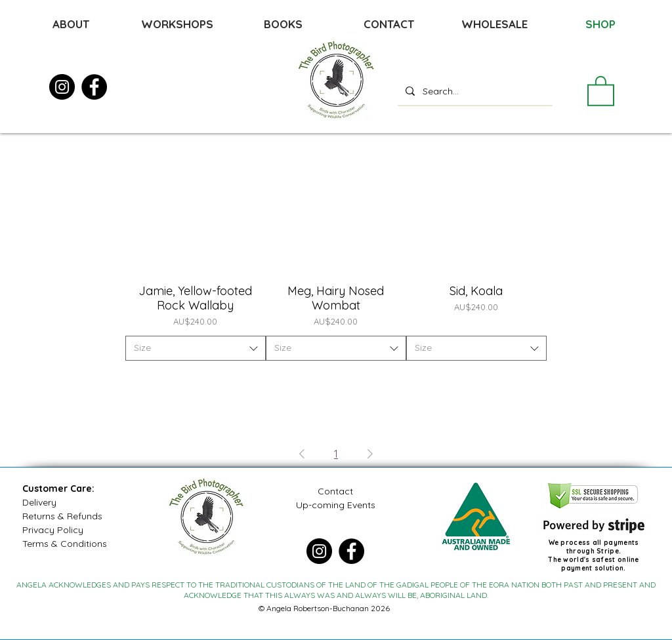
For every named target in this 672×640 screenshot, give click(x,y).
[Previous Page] (302, 454)
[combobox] (196, 348)
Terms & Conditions (65, 544)
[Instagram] (62, 87)
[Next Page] (370, 454)
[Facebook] (94, 87)
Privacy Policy (53, 530)
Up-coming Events (336, 505)
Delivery (39, 502)
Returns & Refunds (62, 516)
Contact (335, 491)
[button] (601, 90)
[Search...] (474, 91)
